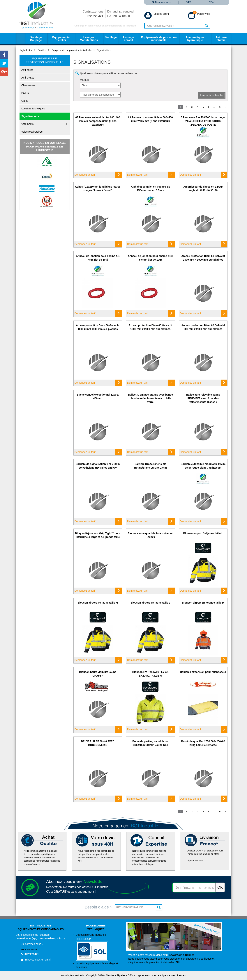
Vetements (27, 124)
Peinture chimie (221, 39)
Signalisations (104, 50)
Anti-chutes (28, 78)
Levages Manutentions (89, 39)
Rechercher (207, 26)
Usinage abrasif (128, 39)
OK (159, 907)
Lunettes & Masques (33, 109)
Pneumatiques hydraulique (195, 39)
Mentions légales (116, 975)
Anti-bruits (27, 70)
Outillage (111, 37)
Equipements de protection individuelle (159, 39)
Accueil (20, 39)
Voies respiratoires (32, 132)
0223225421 (30, 954)
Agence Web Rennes (174, 975)
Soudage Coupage (36, 39)
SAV (188, 2)
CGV (212, 2)
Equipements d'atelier (61, 39)
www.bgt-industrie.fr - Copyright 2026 (82, 975)
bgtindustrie (27, 50)
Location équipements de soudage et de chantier (97, 965)
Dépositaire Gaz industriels (98, 947)
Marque (84, 80)
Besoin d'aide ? (98, 907)
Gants (25, 101)
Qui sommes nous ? (32, 944)
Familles (42, 50)
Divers (25, 93)
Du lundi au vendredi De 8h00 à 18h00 (121, 14)
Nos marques (161, 2)
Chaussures (28, 85)
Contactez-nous (93, 14)
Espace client (157, 14)
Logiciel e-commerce (147, 975)
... (214, 107)
